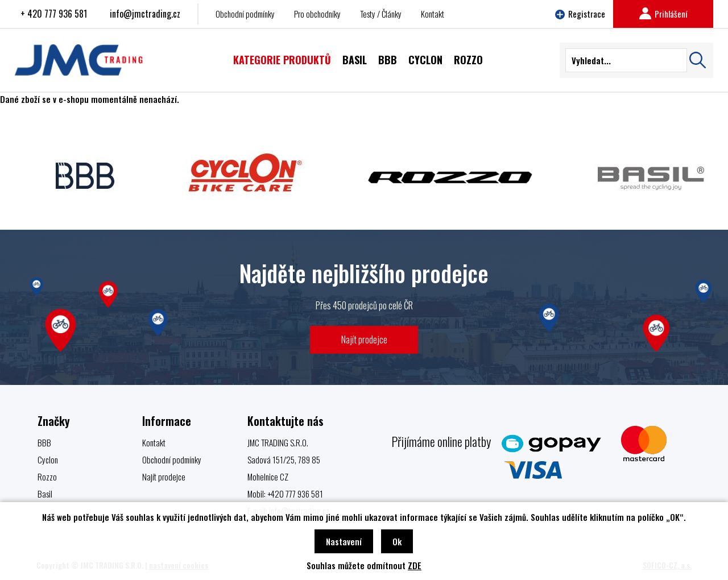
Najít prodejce (364, 339)
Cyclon (48, 459)
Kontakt (433, 14)
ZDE (415, 565)
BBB (44, 442)
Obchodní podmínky (245, 14)
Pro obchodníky (317, 14)
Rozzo (47, 477)
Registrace (580, 14)
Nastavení (344, 541)
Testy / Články (381, 14)
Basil (45, 494)
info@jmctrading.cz (145, 14)
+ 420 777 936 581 (54, 14)
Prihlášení (663, 14)
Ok (397, 541)
